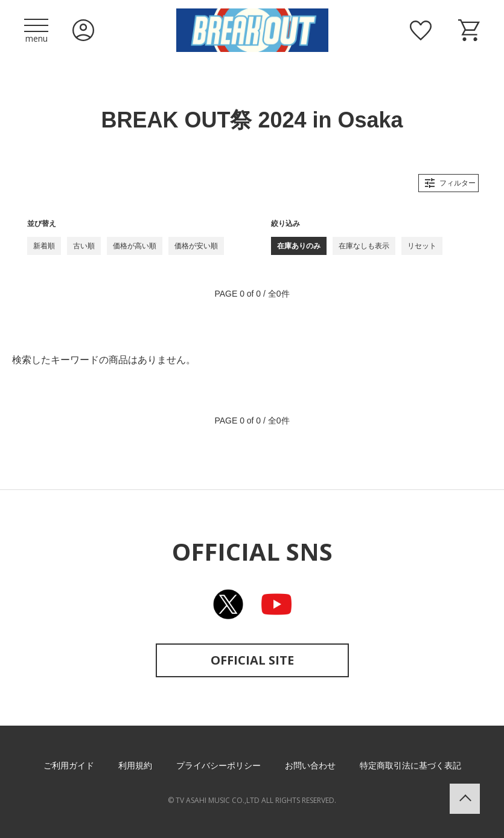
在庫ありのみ (299, 246)
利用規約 (135, 765)
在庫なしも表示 (364, 246)
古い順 (84, 246)
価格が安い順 (196, 246)
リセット (422, 246)
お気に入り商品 (421, 30)
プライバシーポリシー (219, 765)
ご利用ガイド (69, 765)
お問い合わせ (310, 765)
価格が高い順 (135, 246)
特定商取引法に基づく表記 (410, 765)
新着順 (44, 246)
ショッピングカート (469, 30)
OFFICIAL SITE (252, 660)
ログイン (83, 30)
